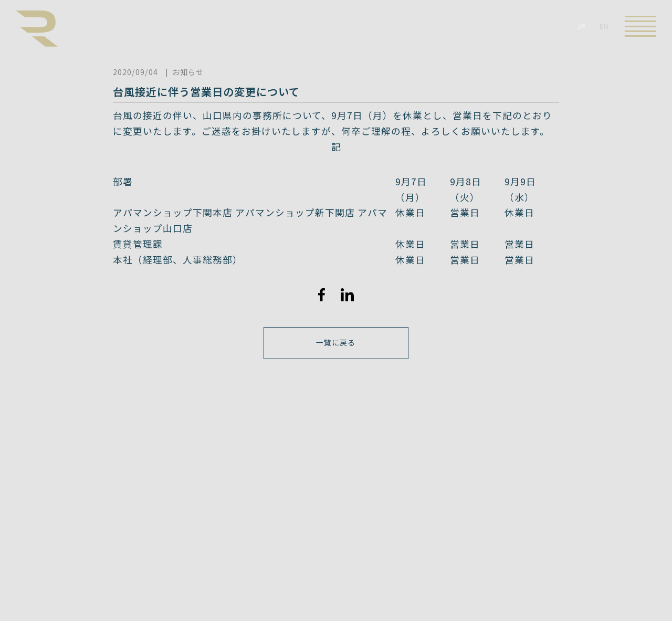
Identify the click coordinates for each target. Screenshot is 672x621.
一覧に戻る (336, 343)
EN (604, 26)
